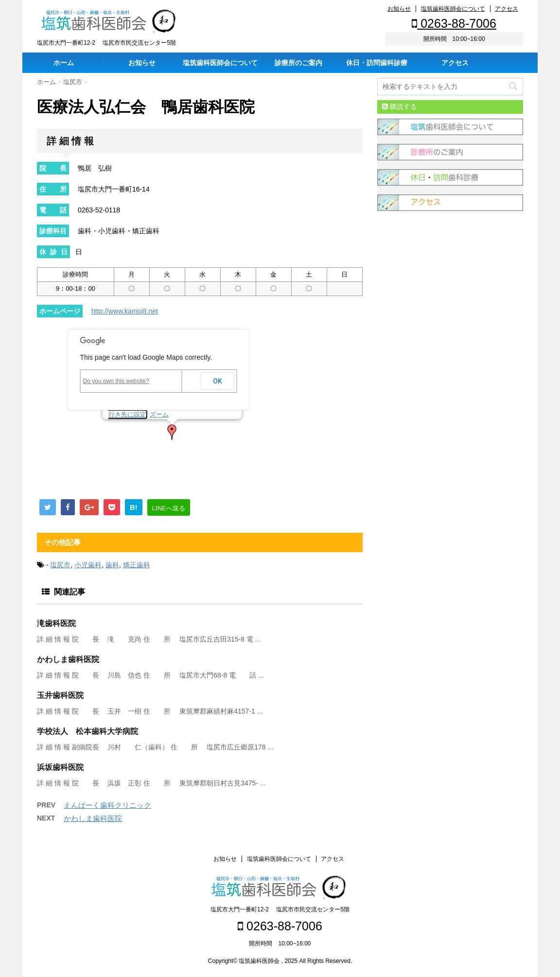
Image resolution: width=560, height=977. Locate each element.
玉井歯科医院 (60, 695)
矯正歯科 (137, 565)
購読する (400, 106)
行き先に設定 (127, 414)
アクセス (507, 9)
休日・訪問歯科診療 (377, 63)
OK (218, 381)
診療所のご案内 (298, 63)
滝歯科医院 (56, 623)
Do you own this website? (116, 381)
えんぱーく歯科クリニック (107, 805)
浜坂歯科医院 (60, 767)
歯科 (112, 565)
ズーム (159, 414)
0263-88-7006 (454, 23)
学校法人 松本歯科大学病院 (87, 731)
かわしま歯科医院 (68, 659)
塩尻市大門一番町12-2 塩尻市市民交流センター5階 (280, 909)
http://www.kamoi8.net (125, 311)
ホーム (64, 63)
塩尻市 (60, 565)
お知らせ (399, 9)
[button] (172, 432)
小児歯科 (88, 565)
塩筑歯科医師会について (453, 9)
